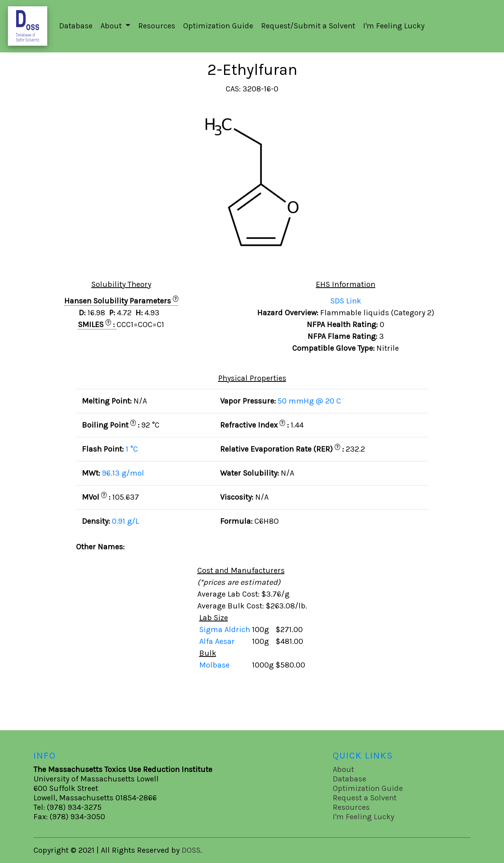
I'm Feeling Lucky (394, 26)
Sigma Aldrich (226, 630)
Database (76, 26)
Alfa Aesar (218, 641)
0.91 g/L (125, 521)
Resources (157, 26)
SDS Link (346, 301)
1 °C (132, 449)
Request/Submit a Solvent (308, 26)
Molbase (214, 665)
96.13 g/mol (123, 473)
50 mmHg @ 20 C (309, 401)
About (343, 769)
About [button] (112, 26)
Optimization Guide (218, 26)
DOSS (191, 850)
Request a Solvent (365, 798)
